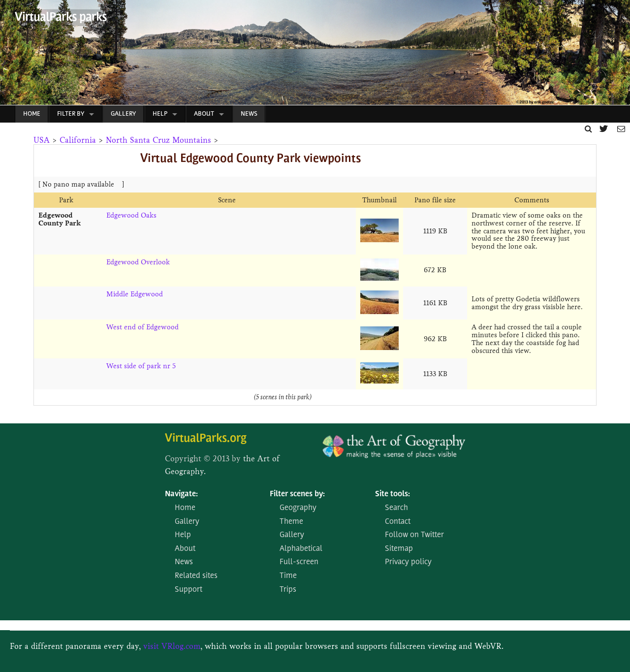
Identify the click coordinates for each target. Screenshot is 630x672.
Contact (398, 522)
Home (32, 114)
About (204, 114)
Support (189, 590)
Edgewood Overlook (138, 262)
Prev (8, 55)
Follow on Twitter (414, 535)
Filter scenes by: (297, 494)
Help (160, 114)
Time (288, 576)
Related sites (196, 576)
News (249, 114)
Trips (288, 590)
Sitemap (399, 549)
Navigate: (181, 494)
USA (42, 140)
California (78, 140)
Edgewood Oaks (131, 215)
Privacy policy (408, 562)
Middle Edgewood (135, 294)
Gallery (123, 114)
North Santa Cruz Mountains (158, 140)
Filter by (71, 114)
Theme (291, 522)
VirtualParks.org (206, 439)
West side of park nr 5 (141, 366)
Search (396, 508)
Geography (298, 508)
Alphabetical (301, 549)
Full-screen (299, 562)
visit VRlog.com (172, 646)
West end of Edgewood (142, 327)
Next (617, 55)
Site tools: (393, 494)
